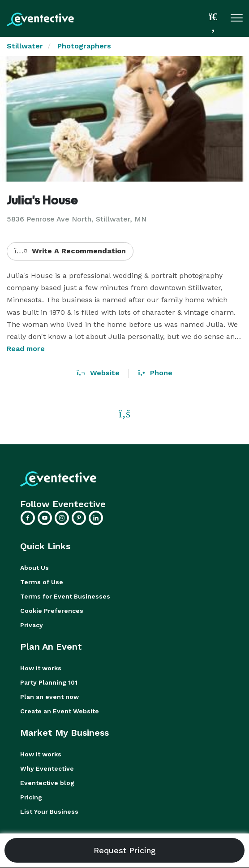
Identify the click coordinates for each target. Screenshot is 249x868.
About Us (34, 568)
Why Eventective (47, 768)
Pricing (31, 797)
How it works (41, 668)
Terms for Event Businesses (65, 596)
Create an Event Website (60, 711)
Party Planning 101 (49, 682)
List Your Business (49, 812)
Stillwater (25, 46)
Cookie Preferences (52, 611)
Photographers (84, 46)
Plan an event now (49, 697)
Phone (155, 373)
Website (98, 373)
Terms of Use (42, 582)
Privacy (32, 625)
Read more (26, 349)
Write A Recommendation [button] (70, 251)
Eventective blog (47, 783)
